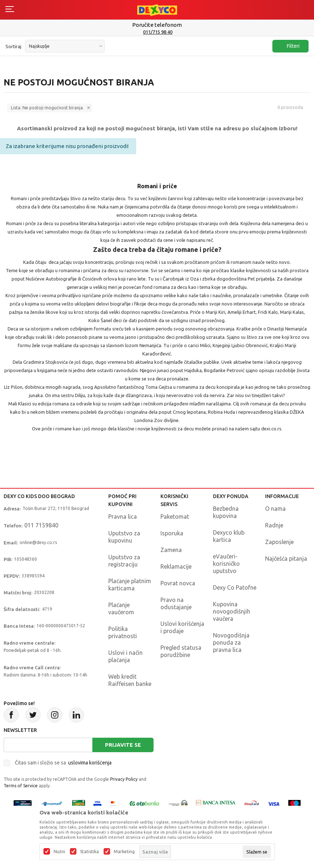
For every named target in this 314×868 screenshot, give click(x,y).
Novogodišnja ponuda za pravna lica (231, 642)
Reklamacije (176, 566)
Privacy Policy (124, 779)
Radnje (274, 525)
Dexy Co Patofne (235, 587)
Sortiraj (13, 46)
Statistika (89, 852)
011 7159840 (41, 525)
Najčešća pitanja (286, 559)
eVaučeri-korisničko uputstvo (226, 564)
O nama (275, 509)
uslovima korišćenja (90, 763)
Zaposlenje (279, 542)
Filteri (290, 46)
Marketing (124, 852)
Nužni (59, 852)
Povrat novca (178, 583)
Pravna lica (123, 517)
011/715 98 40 (158, 32)
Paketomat (175, 517)
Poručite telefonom (157, 25)
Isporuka (172, 533)
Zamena (171, 550)
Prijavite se (123, 745)
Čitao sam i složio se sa (63, 763)
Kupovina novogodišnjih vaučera (232, 611)
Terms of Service (21, 786)
